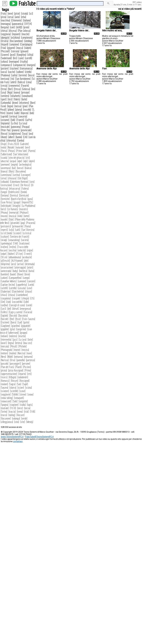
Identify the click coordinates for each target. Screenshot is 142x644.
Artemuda (30, 264)
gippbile (5, 329)
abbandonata (15, 257)
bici (15, 58)
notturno (28, 357)
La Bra (14, 123)
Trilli (32, 412)
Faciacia (28, 312)
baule (13, 274)
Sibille (15, 394)
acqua (13, 161)
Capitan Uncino (8, 285)
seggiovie (6, 394)
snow (30, 394)
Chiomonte (16, 20)
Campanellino (15, 278)
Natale (11, 147)
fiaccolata (23, 315)
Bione (20, 274)
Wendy (30, 422)
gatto (26, 322)
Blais (11, 171)
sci (31, 14)
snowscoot (6, 401)
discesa (13, 31)
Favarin (25, 86)
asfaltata (15, 38)
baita (31, 271)
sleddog (28, 41)
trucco (4, 415)
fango (4, 192)
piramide (15, 223)
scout (22, 391)
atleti (13, 82)
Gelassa (26, 89)
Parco (4, 151)
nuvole (4, 219)
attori (30, 267)
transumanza (26, 68)
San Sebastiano (21, 154)
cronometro (14, 86)
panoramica (17, 24)
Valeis (17, 99)
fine (12, 319)
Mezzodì (5, 51)
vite (23, 422)
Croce (16, 185)
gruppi (17, 202)
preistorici (6, 226)
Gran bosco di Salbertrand (16, 331)
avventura (6, 168)
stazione (14, 68)
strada (24, 14)
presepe (25, 92)
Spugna (4, 405)
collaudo (5, 182)
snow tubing (7, 398)
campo (26, 278)
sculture (5, 237)
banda (19, 137)
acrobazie (27, 257)
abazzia (5, 161)
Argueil (4, 44)
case (29, 288)
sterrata (15, 51)
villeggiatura (7, 422)
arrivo (20, 264)
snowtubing (14, 240)
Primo (28, 370)
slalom (28, 48)
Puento (32, 151)
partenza (30, 360)
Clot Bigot (23, 178)
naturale (20, 147)
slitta (30, 55)
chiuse (29, 291)
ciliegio (25, 298)
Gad (20, 322)
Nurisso (5, 360)
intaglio (16, 206)
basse (20, 168)
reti (29, 374)
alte (26, 261)
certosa (13, 116)
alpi (25, 161)
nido (20, 216)
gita (12, 329)
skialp (4, 240)
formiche (5, 199)
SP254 (28, 24)
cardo (31, 285)
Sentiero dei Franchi (20, 237)
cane (21, 58)
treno (20, 412)
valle (17, 113)
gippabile (26, 326)
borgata (5, 27)
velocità (22, 250)
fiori (10, 89)
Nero (3, 357)
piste (17, 14)
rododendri (23, 377)
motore (4, 353)
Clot (3, 302)
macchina (5, 20)
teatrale (5, 408)
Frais (4, 14)
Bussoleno (21, 171)
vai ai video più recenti (130, 9)
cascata (22, 288)
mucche (25, 34)
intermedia (6, 339)
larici (3, 209)
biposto (24, 113)
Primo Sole (21, 151)
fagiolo (4, 315)
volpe (4, 254)
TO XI (13, 408)
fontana (5, 195)
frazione (5, 322)
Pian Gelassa (24, 31)
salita (14, 75)
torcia (27, 408)
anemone (5, 164)
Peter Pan (6, 130)
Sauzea (4, 387)
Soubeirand (6, 58)
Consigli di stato (17, 305)
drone (15, 103)
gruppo (24, 333)
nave (29, 353)
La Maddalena (28, 206)
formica (14, 195)
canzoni (31, 281)
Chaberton (6, 291)
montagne (14, 62)
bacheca (23, 271)
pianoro (16, 130)
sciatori (17, 233)
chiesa (4, 31)
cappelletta (22, 285)
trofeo (13, 247)
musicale (5, 127)
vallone (20, 72)
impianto (5, 123)
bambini (5, 274)
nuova (17, 92)
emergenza (25, 309)
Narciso (21, 353)
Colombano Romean (19, 182)
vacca (4, 72)
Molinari (24, 213)
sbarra (13, 387)
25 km (19, 254)
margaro (31, 65)
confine (4, 305)
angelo (14, 164)
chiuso (12, 295)
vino (17, 422)
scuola (4, 158)
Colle (26, 302)
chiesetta (11, 140)
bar (14, 168)
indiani (4, 336)
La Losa (23, 123)
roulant (4, 384)
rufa (11, 230)
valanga (16, 418)
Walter (11, 254)
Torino (4, 412)
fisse (18, 319)
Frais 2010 (13, 144)
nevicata (5, 79)
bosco (31, 75)
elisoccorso (15, 188)
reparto (22, 374)
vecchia (13, 250)
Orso (13, 360)
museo (4, 216)
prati (13, 55)
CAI (25, 137)
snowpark (19, 398)
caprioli (4, 116)
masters (24, 209)
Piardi (18, 367)
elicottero (24, 103)
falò (13, 120)
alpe (20, 161)
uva (31, 134)
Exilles (4, 312)
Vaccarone (6, 418)
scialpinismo (15, 134)
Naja (10, 92)
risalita (24, 62)
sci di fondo (6, 233)
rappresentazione (9, 374)
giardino (16, 326)
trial (26, 412)
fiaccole (4, 319)
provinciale (26, 130)
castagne (26, 175)
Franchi (20, 120)
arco (14, 264)
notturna (18, 357)
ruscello (27, 110)
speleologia (6, 243)
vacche (11, 72)
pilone (11, 110)
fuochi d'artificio (19, 199)
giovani (24, 51)
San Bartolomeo (23, 79)
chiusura (12, 178)
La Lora (23, 339)
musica (13, 216)
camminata (6, 175)
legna (11, 343)
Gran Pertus (6, 202)
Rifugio (12, 377)
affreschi (5, 261)
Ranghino (21, 55)
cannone (22, 281)
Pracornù (31, 223)
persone (26, 363)
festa (4, 89)
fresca (17, 89)
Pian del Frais (7, 367)
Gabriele (24, 144)
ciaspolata (6, 298)
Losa (3, 92)
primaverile (18, 226)
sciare (21, 387)
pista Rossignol (16, 370)
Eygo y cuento (16, 312)
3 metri (28, 254)
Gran (3, 106)
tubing (12, 415)
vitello (28, 72)
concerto (23, 116)
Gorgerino (21, 329)
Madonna (5, 75)
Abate (4, 137)
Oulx (11, 219)
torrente (23, 75)
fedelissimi (14, 192)
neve (10, 14)
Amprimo (5, 264)
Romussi (5, 381)
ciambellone (22, 295)
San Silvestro (28, 230)
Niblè (10, 357)
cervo (4, 178)
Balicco (21, 82)
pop (23, 223)
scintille (14, 391)
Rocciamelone (16, 41)
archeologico (25, 164)
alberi (11, 137)
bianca (28, 168)
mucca (20, 48)
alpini (32, 161)
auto (17, 17)
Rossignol (24, 381)
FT (5, 4)
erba (23, 17)
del (9, 309)
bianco (4, 171)
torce (20, 408)
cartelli (4, 288)
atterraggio (20, 267)
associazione (7, 267)
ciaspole (16, 298)
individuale (6, 206)
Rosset (14, 381)
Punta (28, 226)
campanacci (6, 65)
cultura (4, 62)
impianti (16, 34)
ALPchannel (17, 261)
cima (29, 82)
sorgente (23, 401)
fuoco (13, 322)
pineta (19, 110)
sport (4, 99)
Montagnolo (6, 350)
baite (24, 99)
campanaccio (19, 65)
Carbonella (6, 103)
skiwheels (15, 96)
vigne (30, 250)
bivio (27, 274)
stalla (23, 405)
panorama (16, 127)
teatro (10, 113)
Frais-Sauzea (29, 319)
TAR (16, 243)
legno (10, 106)
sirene (23, 394)
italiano (27, 20)
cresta (4, 86)
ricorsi (4, 377)
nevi (28, 147)
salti (18, 230)
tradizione (24, 243)
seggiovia (6, 34)
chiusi (4, 295)
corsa (10, 17)
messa (18, 106)
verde (24, 418)
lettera (19, 343)
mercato (5, 346)
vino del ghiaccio (16, 158)
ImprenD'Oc (27, 202)
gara (30, 199)
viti (28, 158)
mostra (25, 350)
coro (32, 182)
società (25, 240)
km (33, 89)
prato (26, 27)
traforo (4, 247)
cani (12, 27)
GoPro (29, 120)
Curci (3, 309)
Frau (3, 48)
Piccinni (27, 367)
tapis (30, 405)
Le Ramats (13, 209)
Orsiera (4, 41)
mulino (13, 353)
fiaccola (13, 315)
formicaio (24, 195)
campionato (27, 38)
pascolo (4, 363)
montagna (6, 24)
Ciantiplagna (26, 44)
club (9, 302)
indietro (13, 336)
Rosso (4, 134)
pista (3, 17)
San (19, 384)
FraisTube (27, 3)
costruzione (6, 185)
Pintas (11, 151)
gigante (11, 48)
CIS (32, 298)
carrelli (28, 58)
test (10, 99)
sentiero (5, 96)
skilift (19, 27)
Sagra (12, 384)
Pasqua (26, 127)
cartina (16, 175)
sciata (29, 387)
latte (30, 339)
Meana (4, 213)
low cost (28, 343)
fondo (24, 192)
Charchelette (18, 291)
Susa (25, 134)
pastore (5, 68)
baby (15, 271)
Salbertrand (6, 154)
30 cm (4, 257)
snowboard (27, 96)
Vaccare (20, 415)
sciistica (27, 233)
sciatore (5, 391)
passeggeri (15, 363)
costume (5, 120)
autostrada (6, 271)
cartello (13, 288)
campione (14, 44)
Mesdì (14, 346)
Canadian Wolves (9, 281)
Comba (21, 140)
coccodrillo (17, 302)
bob (32, 113)
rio (12, 79)
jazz (15, 339)
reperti (4, 230)
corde (29, 305)
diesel (15, 309)
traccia (12, 412)
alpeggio (5, 38)
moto (3, 147)
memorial (14, 213)
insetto (22, 336)
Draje (4, 144)
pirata (4, 370)
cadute (4, 278)
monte (17, 350)
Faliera (25, 188)
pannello (21, 360)
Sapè (25, 384)
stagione (14, 405)
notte (27, 216)
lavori (4, 343)
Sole (15, 401)
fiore (33, 103)
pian (25, 106)
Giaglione (5, 326)
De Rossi (25, 185)
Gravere (5, 55)
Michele (22, 346)
